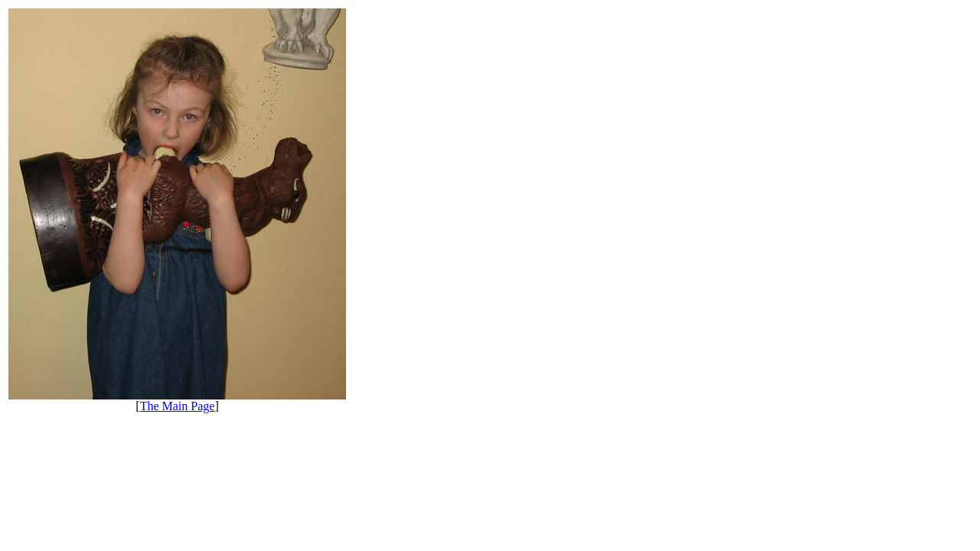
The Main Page (178, 406)
